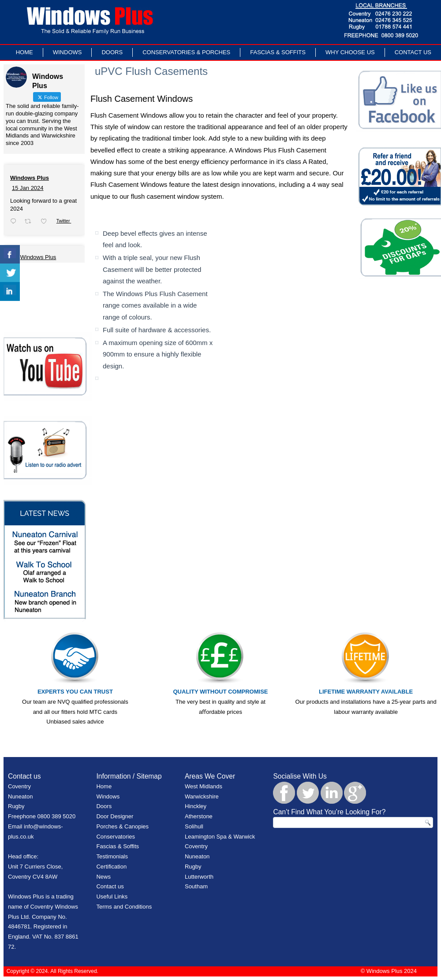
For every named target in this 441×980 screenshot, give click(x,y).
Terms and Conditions (124, 907)
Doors (112, 52)
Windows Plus (30, 178)
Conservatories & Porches (186, 52)
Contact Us (413, 52)
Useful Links (112, 896)
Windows (67, 52)
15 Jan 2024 (28, 188)
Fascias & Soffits (278, 52)
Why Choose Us (350, 52)
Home (24, 52)
